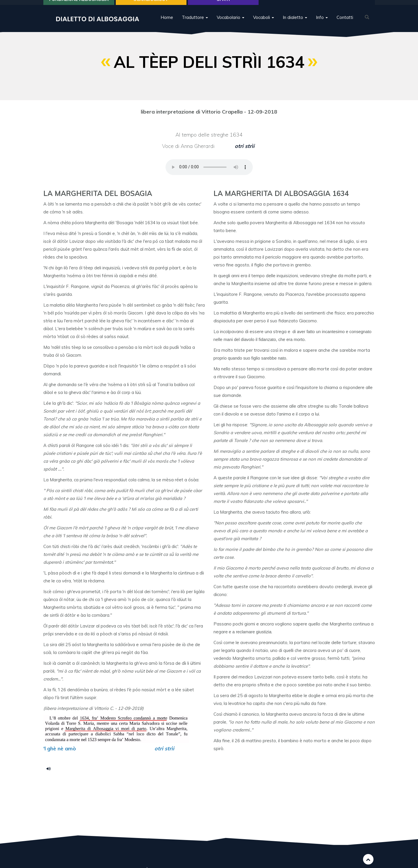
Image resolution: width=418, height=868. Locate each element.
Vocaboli (264, 25)
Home (167, 25)
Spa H (223, 7)
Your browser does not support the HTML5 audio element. (209, 167)
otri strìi (245, 146)
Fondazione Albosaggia (79, 7)
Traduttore (195, 25)
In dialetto (295, 25)
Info (322, 25)
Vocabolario (231, 25)
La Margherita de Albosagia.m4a (51, 768)
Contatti (345, 25)
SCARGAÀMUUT (151, 7)
